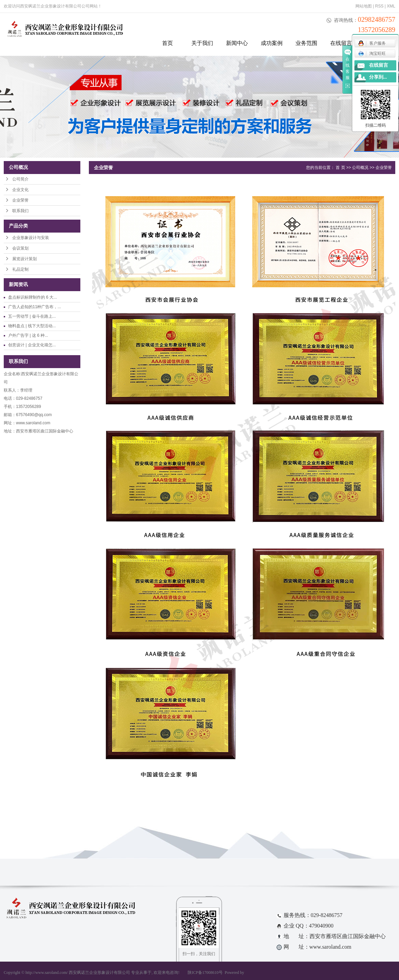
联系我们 (20, 211)
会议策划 (20, 248)
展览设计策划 (25, 259)
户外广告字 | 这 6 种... (28, 335)
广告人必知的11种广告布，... (35, 307)
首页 (167, 43)
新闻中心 (237, 43)
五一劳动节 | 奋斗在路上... (32, 316)
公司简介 (20, 179)
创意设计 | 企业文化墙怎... (32, 345)
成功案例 (272, 43)
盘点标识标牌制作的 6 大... (33, 297)
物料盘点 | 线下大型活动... (32, 326)
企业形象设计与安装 (31, 238)
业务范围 (306, 43)
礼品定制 (20, 269)
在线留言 (341, 43)
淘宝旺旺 (372, 53)
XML (391, 6)
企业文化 (20, 190)
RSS (379, 6)
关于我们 (202, 43)
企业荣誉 (20, 200)
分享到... (378, 77)
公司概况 (360, 168)
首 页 (340, 168)
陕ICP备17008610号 (205, 973)
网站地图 (364, 6)
